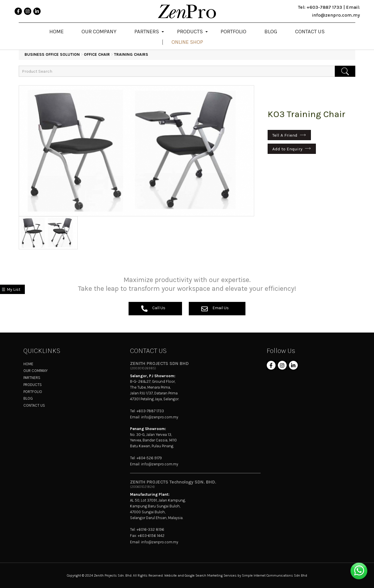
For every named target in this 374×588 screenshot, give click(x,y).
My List (14, 289)
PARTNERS (32, 378)
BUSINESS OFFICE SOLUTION (52, 54)
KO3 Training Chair (307, 114)
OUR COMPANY (36, 371)
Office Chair (97, 54)
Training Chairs (131, 54)
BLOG (28, 398)
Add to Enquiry (287, 149)
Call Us (153, 309)
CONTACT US (34, 405)
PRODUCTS (33, 385)
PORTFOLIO (33, 392)
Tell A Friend (285, 135)
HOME (28, 364)
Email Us (215, 309)
